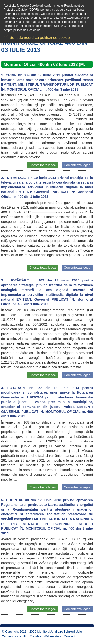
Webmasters (53, 636)
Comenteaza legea (77, 165)
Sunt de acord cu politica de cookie (37, 36)
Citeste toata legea (43, 165)
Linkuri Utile (74, 631)
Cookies (35, 636)
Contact (69, 636)
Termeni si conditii (15, 636)
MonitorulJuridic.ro (50, 631)
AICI (64, 26)
